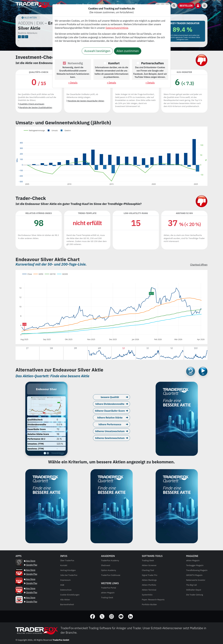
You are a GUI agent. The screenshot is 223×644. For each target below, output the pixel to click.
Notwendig (75, 63)
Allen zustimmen (128, 51)
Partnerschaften (152, 63)
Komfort (114, 63)
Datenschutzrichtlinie (117, 28)
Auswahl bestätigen (97, 51)
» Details (73, 83)
